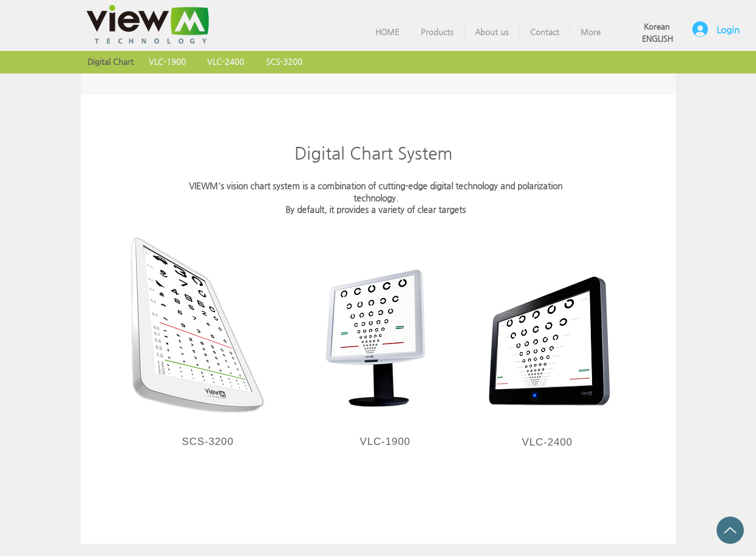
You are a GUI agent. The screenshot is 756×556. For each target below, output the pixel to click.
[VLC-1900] (168, 62)
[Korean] (657, 27)
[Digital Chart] (111, 62)
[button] (437, 32)
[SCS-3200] (284, 62)
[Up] (730, 530)
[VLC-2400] (226, 62)
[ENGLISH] (657, 39)
